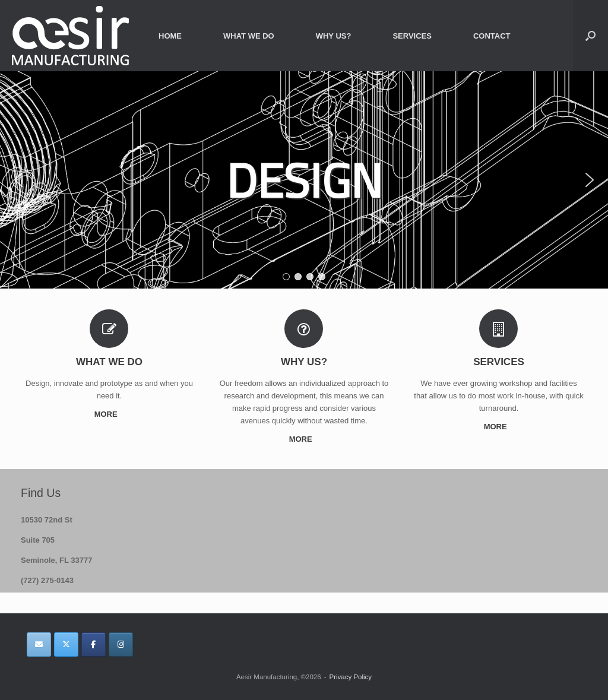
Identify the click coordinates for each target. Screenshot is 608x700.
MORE (110, 414)
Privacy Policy (350, 677)
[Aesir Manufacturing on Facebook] (94, 644)
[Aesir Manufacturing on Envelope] (39, 644)
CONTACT (492, 36)
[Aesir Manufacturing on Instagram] (121, 644)
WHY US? (334, 36)
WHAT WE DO (249, 36)
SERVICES (412, 36)
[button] (590, 36)
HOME (170, 36)
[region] (304, 180)
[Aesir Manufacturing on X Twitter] (66, 644)
